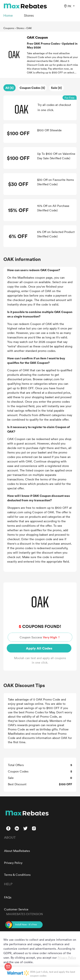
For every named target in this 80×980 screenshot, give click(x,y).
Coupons (9, 28)
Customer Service (16, 909)
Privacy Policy (13, 863)
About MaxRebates (17, 851)
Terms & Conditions (17, 875)
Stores (20, 28)
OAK (29, 28)
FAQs (8, 897)
